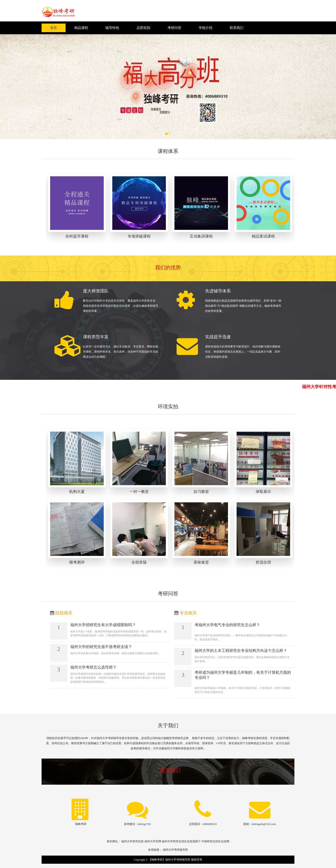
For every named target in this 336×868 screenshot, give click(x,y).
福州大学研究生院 (132, 841)
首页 (54, 28)
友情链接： (155, 850)
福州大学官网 (153, 841)
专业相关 (188, 613)
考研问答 (174, 28)
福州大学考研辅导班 (175, 850)
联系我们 (237, 28)
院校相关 (64, 613)
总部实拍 (143, 28)
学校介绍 (205, 28)
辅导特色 (112, 28)
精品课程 (81, 28)
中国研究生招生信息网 (215, 841)
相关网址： (114, 841)
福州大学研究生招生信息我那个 (181, 841)
